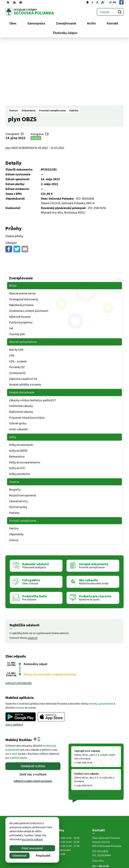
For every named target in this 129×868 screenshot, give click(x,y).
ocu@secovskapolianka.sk (108, 808)
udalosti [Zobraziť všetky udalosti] (33, 575)
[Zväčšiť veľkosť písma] (103, 2)
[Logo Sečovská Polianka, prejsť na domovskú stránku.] (30, 12)
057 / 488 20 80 (100, 804)
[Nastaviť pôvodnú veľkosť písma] (97, 2)
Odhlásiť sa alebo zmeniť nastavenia (33, 718)
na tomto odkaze (32, 839)
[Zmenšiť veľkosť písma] (93, 2)
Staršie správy (80, 733)
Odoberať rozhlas (33, 703)
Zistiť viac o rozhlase (33, 712)
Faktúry (36, 75)
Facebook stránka (103, 812)
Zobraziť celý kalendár (19, 620)
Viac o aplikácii (14, 662)
